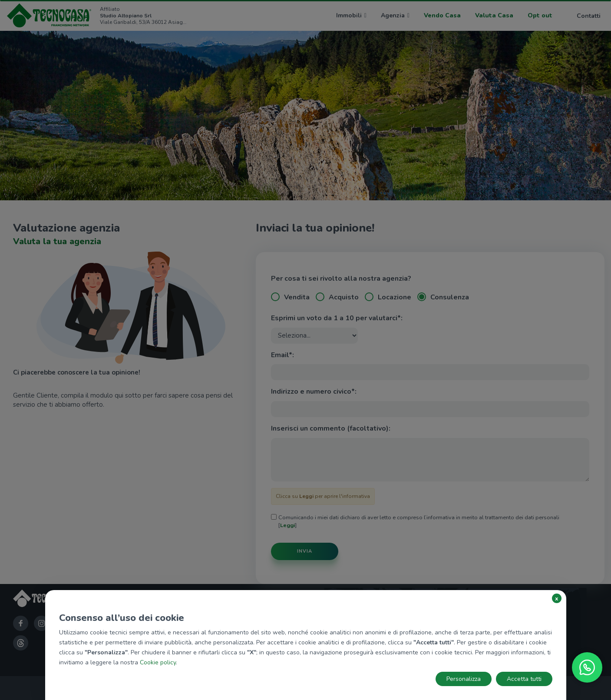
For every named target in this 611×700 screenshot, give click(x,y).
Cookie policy (158, 662)
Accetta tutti (524, 679)
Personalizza (464, 679)
